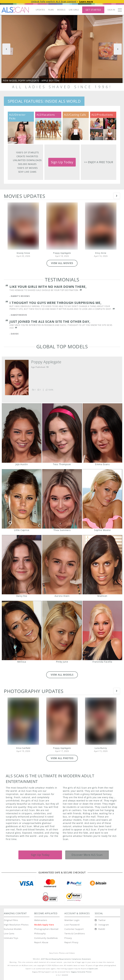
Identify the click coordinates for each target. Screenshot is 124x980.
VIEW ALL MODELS (62, 675)
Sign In (111, 10)
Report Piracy (71, 942)
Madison (102, 565)
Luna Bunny (101, 748)
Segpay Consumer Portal (81, 972)
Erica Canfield (23, 748)
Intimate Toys (11, 938)
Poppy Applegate (62, 253)
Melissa (22, 630)
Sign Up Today (62, 162)
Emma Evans (102, 433)
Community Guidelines (46, 938)
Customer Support (74, 929)
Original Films (11, 920)
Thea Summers (62, 499)
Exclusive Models (13, 929)
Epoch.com (93, 969)
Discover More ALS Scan (87, 855)
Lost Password (72, 925)
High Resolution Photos (16, 925)
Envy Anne (101, 253)
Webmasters (41, 920)
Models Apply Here (44, 925)
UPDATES (40, 10)
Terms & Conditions (75, 934)
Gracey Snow (23, 253)
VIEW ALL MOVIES (62, 263)
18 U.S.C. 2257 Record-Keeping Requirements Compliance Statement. (62, 959)
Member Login (72, 920)
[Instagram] (102, 925)
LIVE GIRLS (74, 10)
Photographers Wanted (46, 929)
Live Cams (9, 934)
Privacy (68, 938)
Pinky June (62, 630)
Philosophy (40, 934)
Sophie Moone (102, 499)
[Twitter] (100, 920)
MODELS (61, 10)
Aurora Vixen (62, 565)
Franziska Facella (102, 630)
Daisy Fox (22, 565)
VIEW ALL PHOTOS (62, 758)
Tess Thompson (62, 433)
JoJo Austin (22, 433)
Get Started (93, 10)
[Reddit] (100, 929)
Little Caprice (22, 499)
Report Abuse (41, 942)
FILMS (51, 10)
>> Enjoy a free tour (99, 162)
